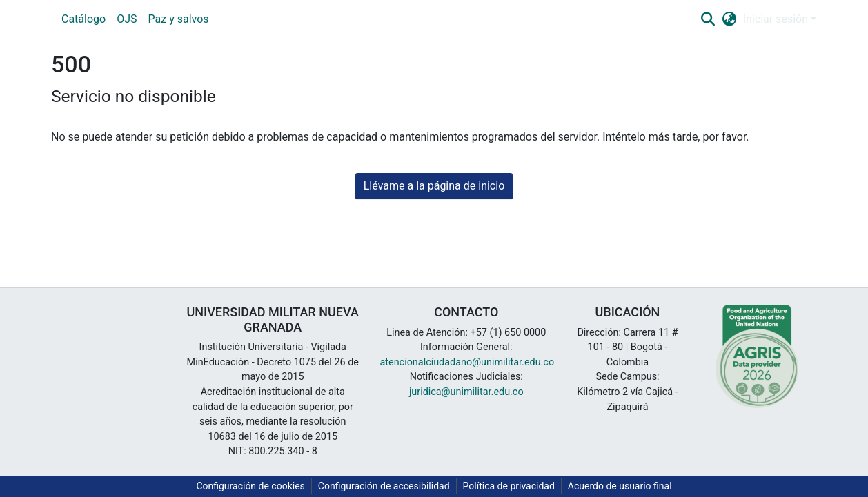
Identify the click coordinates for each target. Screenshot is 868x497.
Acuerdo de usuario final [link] (620, 486)
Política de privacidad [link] (509, 486)
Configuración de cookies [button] (250, 486)
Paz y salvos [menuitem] (179, 19)
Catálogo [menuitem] (83, 19)
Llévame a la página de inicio (434, 186)
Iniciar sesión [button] (777, 19)
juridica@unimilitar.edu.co (466, 392)
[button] (708, 19)
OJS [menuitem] (127, 19)
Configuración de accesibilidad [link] (384, 486)
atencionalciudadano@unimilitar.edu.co (467, 362)
